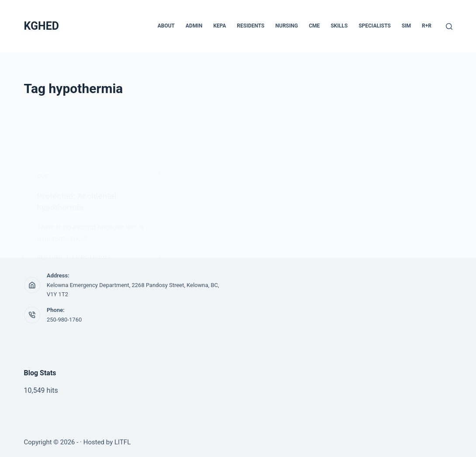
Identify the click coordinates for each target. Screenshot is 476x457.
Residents (251, 26)
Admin (194, 26)
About (166, 26)
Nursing (287, 26)
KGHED (42, 26)
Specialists (375, 26)
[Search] (449, 26)
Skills (339, 26)
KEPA (219, 26)
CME (314, 26)
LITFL (122, 442)
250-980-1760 (64, 319)
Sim (406, 26)
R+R (427, 26)
